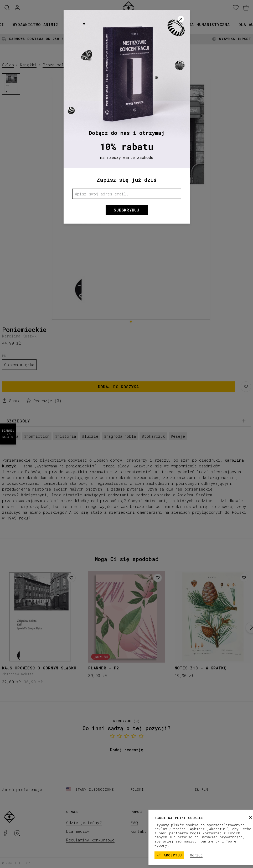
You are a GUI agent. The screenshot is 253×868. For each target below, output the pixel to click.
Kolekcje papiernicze (118, 24)
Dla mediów (78, 831)
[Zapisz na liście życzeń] (246, 387)
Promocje (162, 24)
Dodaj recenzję (127, 750)
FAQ (134, 822)
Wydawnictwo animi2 (35, 24)
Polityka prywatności (231, 863)
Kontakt (139, 831)
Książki (75, 24)
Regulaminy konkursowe (90, 840)
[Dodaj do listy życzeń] (71, 578)
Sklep (8, 65)
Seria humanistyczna (205, 24)
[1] (131, 322)
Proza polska (57, 65)
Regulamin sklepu (189, 863)
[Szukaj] (7, 8)
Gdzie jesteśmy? (84, 822)
